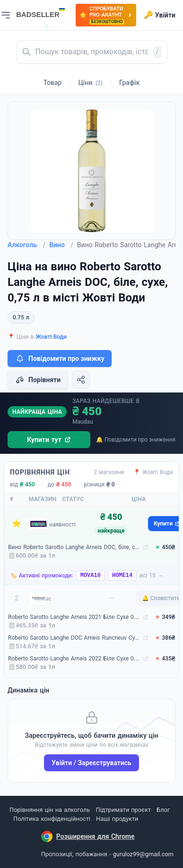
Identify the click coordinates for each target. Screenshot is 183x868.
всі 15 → (151, 576)
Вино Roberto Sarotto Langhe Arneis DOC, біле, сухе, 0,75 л (74, 547)
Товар (53, 83)
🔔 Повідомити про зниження (136, 440)
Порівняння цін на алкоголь (50, 810)
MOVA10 (91, 576)
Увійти (160, 15)
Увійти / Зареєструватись (91, 763)
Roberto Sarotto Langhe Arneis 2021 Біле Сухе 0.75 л (74, 617)
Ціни (90, 83)
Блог (163, 810)
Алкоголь (26, 245)
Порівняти (38, 380)
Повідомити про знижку (60, 359)
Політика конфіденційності (52, 819)
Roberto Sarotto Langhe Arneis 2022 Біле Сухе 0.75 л (74, 659)
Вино (61, 245)
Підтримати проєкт (123, 810)
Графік (129, 83)
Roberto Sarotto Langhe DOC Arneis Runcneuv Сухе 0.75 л (74, 638)
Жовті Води (51, 337)
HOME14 (122, 576)
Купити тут (49, 440)
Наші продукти (117, 819)
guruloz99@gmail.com (143, 854)
